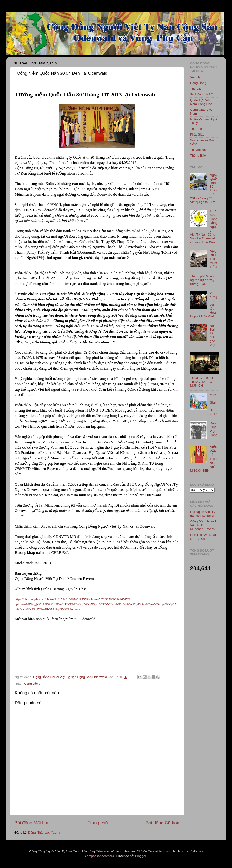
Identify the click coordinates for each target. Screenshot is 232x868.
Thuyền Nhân (200, 150)
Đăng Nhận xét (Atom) (44, 833)
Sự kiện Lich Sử (202, 94)
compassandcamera (100, 856)
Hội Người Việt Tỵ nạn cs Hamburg (203, 514)
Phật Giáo (197, 134)
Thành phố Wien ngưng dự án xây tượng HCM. (202, 280)
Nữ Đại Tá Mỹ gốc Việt (213, 335)
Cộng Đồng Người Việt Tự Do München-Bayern (203, 525)
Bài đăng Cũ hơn (163, 823)
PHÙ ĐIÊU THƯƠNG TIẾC (214, 259)
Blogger (140, 856)
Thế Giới (196, 89)
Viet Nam (197, 77)
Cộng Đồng (32, 684)
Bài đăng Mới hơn (32, 823)
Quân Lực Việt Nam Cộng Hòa (201, 102)
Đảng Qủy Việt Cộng (214, 429)
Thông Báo (198, 155)
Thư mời (196, 129)
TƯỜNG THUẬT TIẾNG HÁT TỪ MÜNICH (202, 381)
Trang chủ (98, 823)
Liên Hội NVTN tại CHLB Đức (203, 537)
